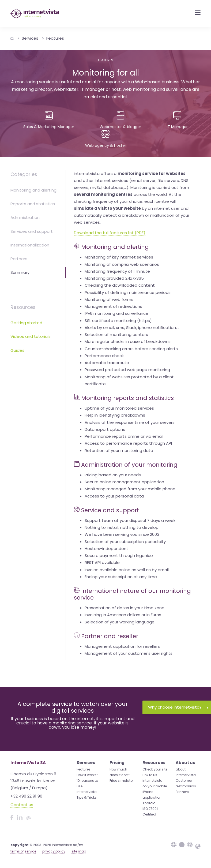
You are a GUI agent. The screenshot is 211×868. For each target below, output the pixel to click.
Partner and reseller (110, 636)
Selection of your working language (120, 622)
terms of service (23, 851)
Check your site (155, 769)
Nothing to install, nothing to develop (122, 527)
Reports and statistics (33, 204)
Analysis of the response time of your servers (130, 422)
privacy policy (54, 851)
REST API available (102, 562)
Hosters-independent (106, 549)
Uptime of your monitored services (119, 408)
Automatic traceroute (107, 363)
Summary (20, 272)
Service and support (110, 510)
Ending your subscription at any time (121, 577)
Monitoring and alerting (33, 190)
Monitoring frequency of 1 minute (117, 271)
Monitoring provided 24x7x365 (114, 278)
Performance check (104, 356)
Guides (17, 350)
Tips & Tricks (87, 797)
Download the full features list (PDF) (110, 233)
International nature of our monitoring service (132, 594)
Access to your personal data (114, 496)
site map (79, 851)
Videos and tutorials (31, 336)
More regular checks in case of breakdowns (128, 341)
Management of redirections (113, 306)
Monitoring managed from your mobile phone (130, 489)
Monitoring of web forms (109, 299)
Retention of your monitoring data (119, 450)
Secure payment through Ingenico (119, 555)
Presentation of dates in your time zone (125, 608)
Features (55, 38)
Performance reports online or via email (124, 436)
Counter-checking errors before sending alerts (131, 349)
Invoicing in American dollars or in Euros (123, 615)
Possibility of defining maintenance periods (128, 292)
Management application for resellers (122, 646)
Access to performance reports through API (128, 443)
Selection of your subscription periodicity (125, 542)
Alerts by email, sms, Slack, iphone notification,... (132, 328)
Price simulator (122, 781)
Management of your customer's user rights (129, 653)
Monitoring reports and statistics (127, 398)
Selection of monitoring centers (116, 334)
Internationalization (30, 245)
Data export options (105, 429)
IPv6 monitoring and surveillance (116, 313)
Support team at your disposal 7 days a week (130, 520)
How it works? (87, 775)
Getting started (26, 323)
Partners (19, 259)
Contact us (22, 805)
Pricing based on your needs (113, 475)
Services (30, 38)
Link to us (150, 775)
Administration (25, 217)
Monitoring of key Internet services (119, 257)
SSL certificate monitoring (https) (118, 321)
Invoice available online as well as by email (127, 570)
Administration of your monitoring (129, 465)
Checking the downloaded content (120, 285)
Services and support (32, 231)
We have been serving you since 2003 (122, 534)
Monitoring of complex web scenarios (122, 264)
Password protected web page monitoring (127, 370)
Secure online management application (124, 482)
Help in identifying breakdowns (115, 415)
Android (149, 803)
